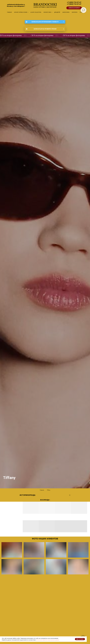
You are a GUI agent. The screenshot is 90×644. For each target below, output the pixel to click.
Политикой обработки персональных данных (48, 640)
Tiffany (49, 490)
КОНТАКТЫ (75, 12)
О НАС (81, 12)
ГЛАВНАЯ (9, 12)
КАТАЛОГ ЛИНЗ (47, 12)
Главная (42, 490)
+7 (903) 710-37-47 (74, 4)
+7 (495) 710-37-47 (74, 2)
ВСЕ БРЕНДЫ (45, 500)
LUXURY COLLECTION (36, 12)
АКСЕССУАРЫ (66, 12)
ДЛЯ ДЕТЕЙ (57, 12)
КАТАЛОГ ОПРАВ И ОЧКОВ (21, 12)
